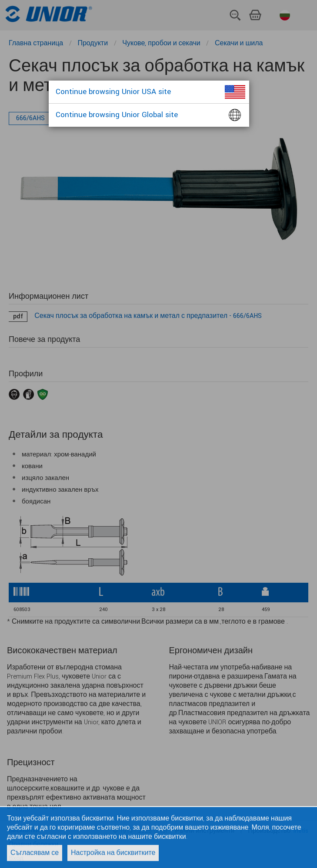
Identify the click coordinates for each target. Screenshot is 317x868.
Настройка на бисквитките (113, 853)
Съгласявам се (35, 853)
